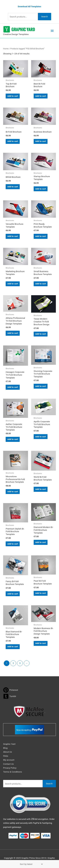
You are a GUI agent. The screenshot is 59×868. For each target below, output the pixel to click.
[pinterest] (11, 690)
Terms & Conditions (13, 772)
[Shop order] (31, 864)
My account (9, 760)
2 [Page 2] (13, 663)
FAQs (6, 756)
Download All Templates (29, 6)
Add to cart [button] (13, 96)
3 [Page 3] (20, 663)
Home (6, 49)
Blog (5, 748)
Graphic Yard (9, 744)
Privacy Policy (10, 768)
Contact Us (8, 764)
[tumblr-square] (10, 696)
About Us (8, 752)
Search (45, 16)
